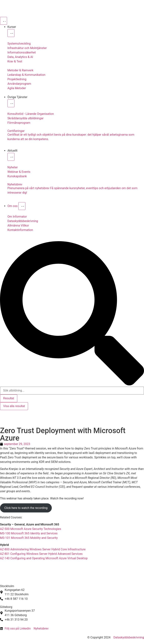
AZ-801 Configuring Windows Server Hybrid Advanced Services (41, 554)
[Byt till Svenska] (5, 414)
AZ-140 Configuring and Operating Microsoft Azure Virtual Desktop (44, 558)
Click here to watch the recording (26, 508)
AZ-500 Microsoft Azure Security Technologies (31, 529)
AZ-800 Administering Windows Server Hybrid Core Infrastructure (43, 549)
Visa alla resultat (14, 406)
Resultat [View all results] (9, 398)
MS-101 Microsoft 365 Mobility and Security (29, 538)
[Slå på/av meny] (4, 21)
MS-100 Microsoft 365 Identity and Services (29, 533)
